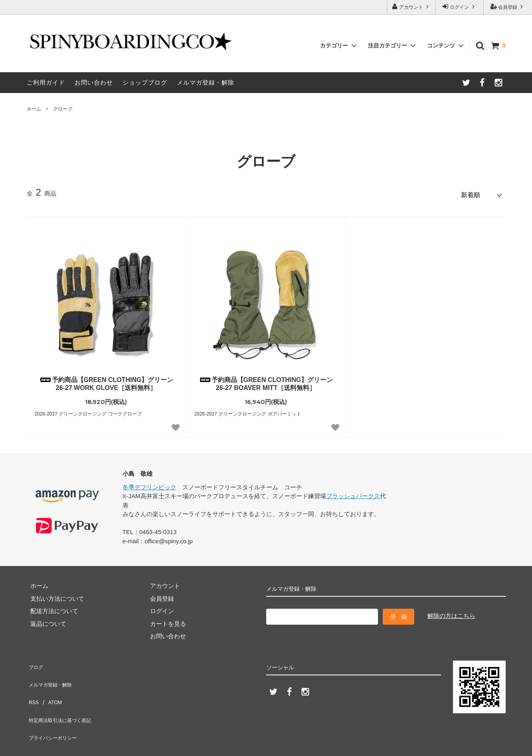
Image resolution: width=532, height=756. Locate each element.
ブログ (36, 662)
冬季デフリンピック (149, 484)
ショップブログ (145, 82)
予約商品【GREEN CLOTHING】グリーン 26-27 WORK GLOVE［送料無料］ (106, 380)
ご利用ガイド (46, 82)
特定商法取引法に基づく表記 (66, 699)
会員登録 (508, 7)
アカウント (411, 7)
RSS (33, 687)
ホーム (34, 109)
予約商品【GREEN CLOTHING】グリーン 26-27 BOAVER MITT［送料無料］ (266, 380)
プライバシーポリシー (57, 712)
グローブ (63, 109)
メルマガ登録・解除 (206, 82)
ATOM (52, 687)
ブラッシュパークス (353, 493)
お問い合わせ (94, 82)
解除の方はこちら (451, 613)
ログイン (460, 7)
